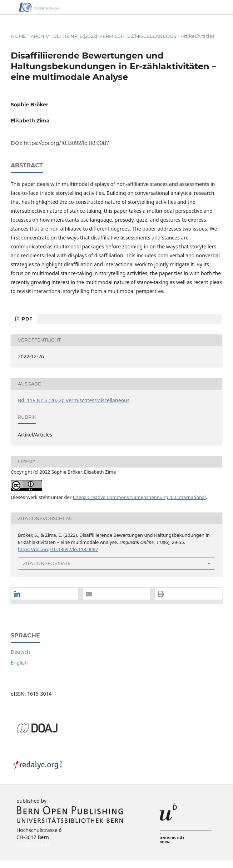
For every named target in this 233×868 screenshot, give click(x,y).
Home (18, 36)
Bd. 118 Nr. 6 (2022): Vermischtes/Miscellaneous (115, 36)
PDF (26, 319)
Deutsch (20, 652)
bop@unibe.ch (33, 844)
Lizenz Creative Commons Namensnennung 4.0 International (139, 497)
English (19, 663)
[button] (45, 594)
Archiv (40, 36)
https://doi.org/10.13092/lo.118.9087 (66, 143)
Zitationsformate (47, 563)
